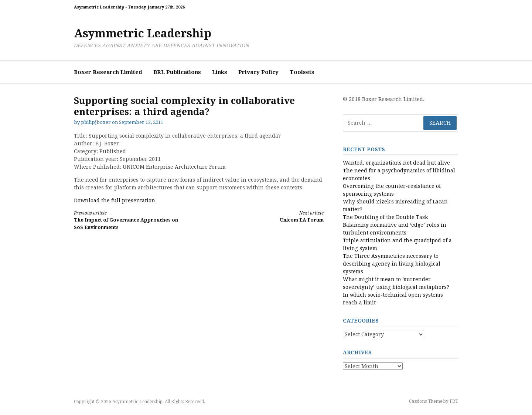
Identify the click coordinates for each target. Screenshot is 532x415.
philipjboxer (96, 122)
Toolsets (302, 72)
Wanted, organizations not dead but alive (396, 163)
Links (220, 72)
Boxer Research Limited (108, 72)
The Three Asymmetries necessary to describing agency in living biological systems (392, 264)
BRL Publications (177, 72)
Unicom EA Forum (267, 216)
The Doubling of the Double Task (385, 217)
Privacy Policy (258, 72)
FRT (454, 401)
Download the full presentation (115, 200)
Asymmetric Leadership (143, 33)
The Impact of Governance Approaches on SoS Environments (130, 220)
